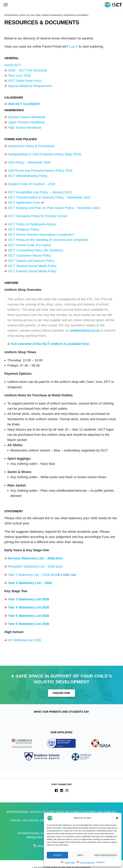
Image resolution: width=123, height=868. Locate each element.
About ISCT (13, 65)
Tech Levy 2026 (19, 76)
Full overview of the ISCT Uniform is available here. (50, 344)
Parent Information (52, 15)
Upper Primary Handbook (26, 122)
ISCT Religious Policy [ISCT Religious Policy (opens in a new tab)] (24, 229)
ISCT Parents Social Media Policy (32, 271)
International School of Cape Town (22, 15)
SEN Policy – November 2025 (29, 162)
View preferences (106, 855)
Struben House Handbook (27, 117)
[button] (117, 818)
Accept (58, 855)
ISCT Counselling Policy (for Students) (36, 250)
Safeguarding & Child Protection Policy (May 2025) (45, 154)
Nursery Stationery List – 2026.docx (36, 558)
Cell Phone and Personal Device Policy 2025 (40, 171)
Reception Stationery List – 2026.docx (35, 566)
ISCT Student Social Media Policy (33, 266)
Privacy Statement (87, 863)
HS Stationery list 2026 (25, 640)
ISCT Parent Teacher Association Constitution (41, 235)
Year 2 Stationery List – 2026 (30, 583)
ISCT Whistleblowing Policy (28, 176)
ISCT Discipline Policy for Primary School (38, 216)
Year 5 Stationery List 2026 (29, 616)
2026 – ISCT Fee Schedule (28, 70)
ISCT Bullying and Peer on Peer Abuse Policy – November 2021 (54, 208)
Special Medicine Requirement (30, 86)
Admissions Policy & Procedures (31, 146)
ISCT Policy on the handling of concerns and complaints (48, 240)
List (64, 575)
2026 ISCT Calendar (24, 104)
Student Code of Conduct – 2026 (32, 184)
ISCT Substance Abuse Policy (30, 255)
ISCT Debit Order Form (25, 81)
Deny (80, 855)
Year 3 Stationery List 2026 (29, 599)
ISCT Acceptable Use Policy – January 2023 (40, 192)
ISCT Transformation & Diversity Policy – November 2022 (49, 197)
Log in (74, 46)
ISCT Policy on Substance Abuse (32, 224)
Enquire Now (61, 693)
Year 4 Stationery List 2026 (29, 607)
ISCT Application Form (25, 203)
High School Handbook (25, 128)
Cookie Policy (70, 863)
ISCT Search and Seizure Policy (31, 261)
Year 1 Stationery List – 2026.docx (33, 575)
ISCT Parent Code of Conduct (30, 245)
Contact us (100, 862)
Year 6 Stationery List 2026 (29, 624)
